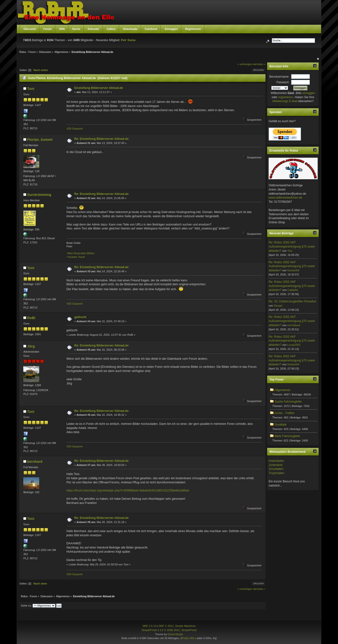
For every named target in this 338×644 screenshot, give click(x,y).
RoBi (31, 318)
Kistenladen (276, 461)
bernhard (35, 462)
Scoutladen (276, 469)
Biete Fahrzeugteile (287, 436)
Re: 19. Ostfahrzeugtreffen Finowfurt (292, 301)
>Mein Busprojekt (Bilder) (81, 253)
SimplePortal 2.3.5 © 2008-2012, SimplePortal (169, 630)
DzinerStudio (175, 634)
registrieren (286, 97)
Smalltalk (281, 425)
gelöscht (80, 317)
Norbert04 (293, 270)
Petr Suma (128, 40)
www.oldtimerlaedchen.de (285, 198)
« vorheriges (244, 64)
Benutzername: (279, 77)
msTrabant (294, 325)
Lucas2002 (294, 345)
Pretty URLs (189, 638)
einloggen (309, 93)
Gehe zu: (26, 606)
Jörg (31, 346)
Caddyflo (293, 290)
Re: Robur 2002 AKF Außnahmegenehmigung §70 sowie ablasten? (292, 247)
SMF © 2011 (166, 626)
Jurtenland (275, 465)
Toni (31, 89)
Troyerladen (276, 473)
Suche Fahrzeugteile (288, 402)
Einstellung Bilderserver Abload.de (99, 88)
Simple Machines (186, 626)
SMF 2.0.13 (149, 626)
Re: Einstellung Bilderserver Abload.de (101, 139)
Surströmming (39, 195)
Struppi (278, 306)
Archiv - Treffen (284, 413)
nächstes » (259, 64)
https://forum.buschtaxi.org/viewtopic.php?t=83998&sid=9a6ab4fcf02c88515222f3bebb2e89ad (128, 490)
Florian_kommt (40, 140)
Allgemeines (282, 390)
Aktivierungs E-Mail (285, 101)
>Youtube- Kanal (76, 257)
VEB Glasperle (75, 129)
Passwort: (283, 82)
